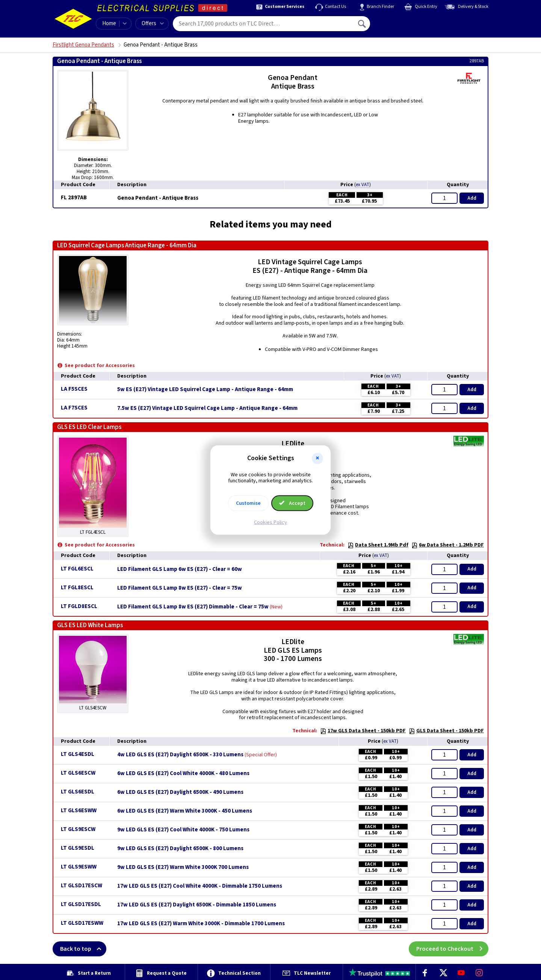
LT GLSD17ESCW (82, 886)
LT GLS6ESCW (78, 773)
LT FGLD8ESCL (79, 606)
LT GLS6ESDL (78, 792)
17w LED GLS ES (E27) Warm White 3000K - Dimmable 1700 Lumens (201, 924)
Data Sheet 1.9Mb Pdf (378, 545)
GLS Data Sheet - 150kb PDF (446, 731)
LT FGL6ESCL (77, 569)
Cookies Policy (270, 522)
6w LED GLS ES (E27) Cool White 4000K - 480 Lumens (183, 774)
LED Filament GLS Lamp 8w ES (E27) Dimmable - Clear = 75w (193, 607)
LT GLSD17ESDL (81, 904)
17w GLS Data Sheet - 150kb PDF (363, 731)
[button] (317, 458)
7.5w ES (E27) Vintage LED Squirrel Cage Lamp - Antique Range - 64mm (207, 408)
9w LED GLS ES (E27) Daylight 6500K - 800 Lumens (180, 849)
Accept (292, 503)
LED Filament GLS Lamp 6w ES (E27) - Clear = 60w (180, 569)
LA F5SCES (74, 389)
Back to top (83, 949)
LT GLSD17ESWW (82, 923)
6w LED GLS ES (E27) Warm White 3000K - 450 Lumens (185, 811)
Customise (248, 503)
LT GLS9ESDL (78, 848)
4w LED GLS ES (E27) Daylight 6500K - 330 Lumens (180, 755)
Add (472, 198)
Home (109, 23)
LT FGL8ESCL (77, 588)
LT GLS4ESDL (78, 754)
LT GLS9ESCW (78, 829)
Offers (153, 23)
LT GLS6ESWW (79, 811)
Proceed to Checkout (452, 949)
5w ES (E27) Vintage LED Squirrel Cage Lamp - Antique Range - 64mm (205, 390)
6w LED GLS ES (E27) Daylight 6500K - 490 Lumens (180, 792)
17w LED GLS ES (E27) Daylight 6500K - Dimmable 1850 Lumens (197, 905)
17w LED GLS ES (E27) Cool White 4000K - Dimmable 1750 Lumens (200, 886)
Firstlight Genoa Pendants (83, 45)
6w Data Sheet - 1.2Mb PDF (448, 545)
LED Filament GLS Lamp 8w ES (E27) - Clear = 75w (180, 588)
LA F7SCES (74, 408)
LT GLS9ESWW (79, 867)
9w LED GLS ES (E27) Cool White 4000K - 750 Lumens (183, 830)
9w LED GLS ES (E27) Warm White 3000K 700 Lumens (183, 867)
